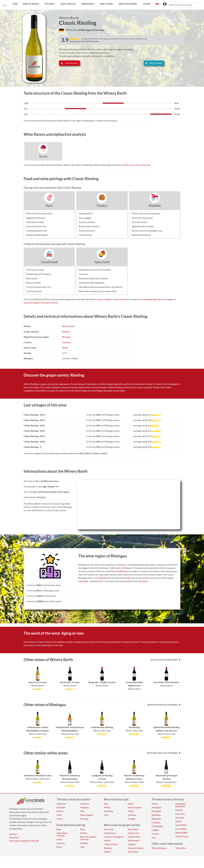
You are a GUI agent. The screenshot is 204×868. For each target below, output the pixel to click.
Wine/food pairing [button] (128, 4)
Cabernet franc (111, 844)
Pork (49, 206)
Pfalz (113, 571)
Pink (106, 815)
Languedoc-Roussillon (181, 805)
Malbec (108, 852)
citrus (148, 578)
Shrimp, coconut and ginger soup (147, 231)
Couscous (83, 274)
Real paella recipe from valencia (93, 278)
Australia (61, 807)
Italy (82, 811)
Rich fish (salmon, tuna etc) (88, 838)
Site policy (14, 837)
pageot (170, 299)
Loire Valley (181, 829)
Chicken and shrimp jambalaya (146, 213)
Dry (98, 578)
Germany (66, 342)
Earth (43, 156)
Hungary (84, 807)
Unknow (132, 815)
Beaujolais (157, 811)
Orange (131, 819)
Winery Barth (69, 18)
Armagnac (156, 807)
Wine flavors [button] (106, 4)
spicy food (119, 299)
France (60, 819)
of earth (125, 165)
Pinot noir (109, 829)
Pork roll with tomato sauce (39, 213)
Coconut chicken (34, 291)
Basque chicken (33, 283)
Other (131, 811)
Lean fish (61, 843)
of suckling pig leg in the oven (153, 299)
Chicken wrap (85, 235)
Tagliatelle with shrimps (143, 226)
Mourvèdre (133, 829)
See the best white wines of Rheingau (164, 753)
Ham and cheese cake (36, 226)
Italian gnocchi (86, 213)
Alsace (155, 804)
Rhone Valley (182, 833)
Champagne (157, 826)
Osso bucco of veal (35, 270)
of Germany (98, 30)
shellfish (108, 299)
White (65, 348)
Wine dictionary (159, 848)
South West (181, 825)
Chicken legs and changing (38, 274)
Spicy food (102, 262)
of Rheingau (85, 30)
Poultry (102, 206)
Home (15, 4)
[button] (157, 4)
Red (106, 804)
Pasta (59, 847)
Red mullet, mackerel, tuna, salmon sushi (98, 291)
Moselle (179, 810)
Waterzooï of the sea (141, 235)
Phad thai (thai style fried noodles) (95, 270)
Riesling (66, 331)
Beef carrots (32, 278)
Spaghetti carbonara (36, 218)
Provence (180, 818)
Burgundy (156, 819)
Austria (60, 811)
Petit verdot (134, 840)
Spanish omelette (87, 222)
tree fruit (134, 165)
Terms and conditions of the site (24, 841)
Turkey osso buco (87, 231)
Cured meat (49, 262)
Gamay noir (133, 833)
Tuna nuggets (85, 218)
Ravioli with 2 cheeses (89, 226)
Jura (154, 837)
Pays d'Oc (180, 814)
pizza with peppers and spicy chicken (41, 303)
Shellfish (155, 206)
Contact (13, 834)
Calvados (156, 822)
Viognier (132, 844)
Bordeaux (156, 815)
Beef (59, 829)
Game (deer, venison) (62, 834)
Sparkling (108, 811)
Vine (126, 568)
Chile (59, 815)
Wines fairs (181, 848)
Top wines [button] (49, 4)
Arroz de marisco (140, 222)
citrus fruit (146, 165)
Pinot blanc (133, 852)
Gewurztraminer (136, 848)
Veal (82, 847)
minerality (83, 581)
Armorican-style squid (142, 218)
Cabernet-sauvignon (114, 837)
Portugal (84, 819)
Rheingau (66, 337)
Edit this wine (154, 63)
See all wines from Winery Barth (166, 660)
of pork (100, 299)
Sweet (131, 804)
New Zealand (87, 815)
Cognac (155, 830)
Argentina (61, 804)
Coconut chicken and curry (39, 287)
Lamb (59, 839)
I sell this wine (69, 63)
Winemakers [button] (88, 4)
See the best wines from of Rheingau (164, 705)
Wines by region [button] (31, 4)
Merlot (107, 840)
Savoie (178, 821)
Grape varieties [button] (68, 4)
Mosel (145, 581)
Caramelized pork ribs (36, 231)
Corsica (155, 834)
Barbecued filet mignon (37, 235)
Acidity (128, 578)
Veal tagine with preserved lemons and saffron (100, 287)
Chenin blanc (134, 837)
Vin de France (182, 836)
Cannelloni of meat (35, 222)
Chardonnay (110, 833)
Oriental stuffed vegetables (92, 283)
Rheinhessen (126, 571)
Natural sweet (135, 807)
